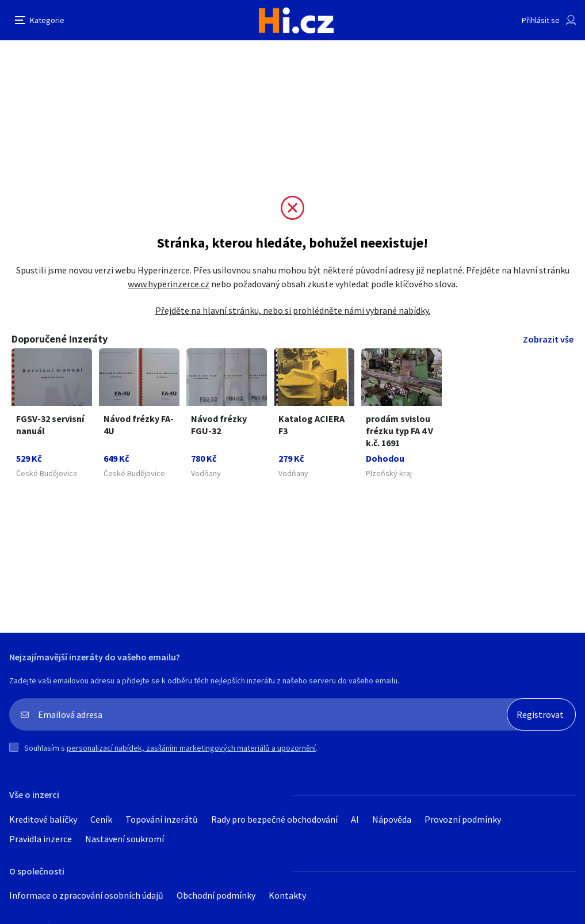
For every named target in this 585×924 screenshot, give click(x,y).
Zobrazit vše (548, 339)
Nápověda (392, 819)
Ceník (101, 819)
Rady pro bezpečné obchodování (274, 819)
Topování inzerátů (162, 819)
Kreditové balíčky (43, 819)
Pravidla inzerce (41, 839)
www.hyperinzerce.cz (169, 284)
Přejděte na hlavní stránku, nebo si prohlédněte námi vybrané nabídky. (293, 310)
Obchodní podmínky (216, 895)
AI (355, 819)
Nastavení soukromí (125, 839)
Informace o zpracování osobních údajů (86, 895)
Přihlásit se (541, 20)
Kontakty (287, 895)
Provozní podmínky (463, 819)
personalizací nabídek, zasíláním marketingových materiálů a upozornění (191, 748)
